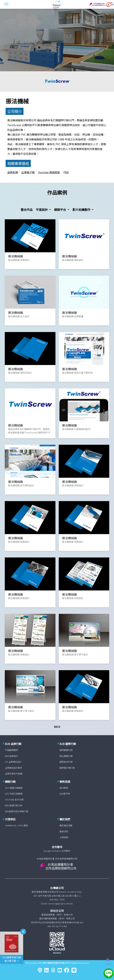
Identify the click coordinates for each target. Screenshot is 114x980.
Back (57, 727)
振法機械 (17, 101)
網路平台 (60, 210)
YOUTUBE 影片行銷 (14, 800)
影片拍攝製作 (82, 210)
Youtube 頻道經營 (49, 172)
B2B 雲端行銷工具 (14, 805)
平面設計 (42, 210)
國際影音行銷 (66, 762)
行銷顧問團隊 (11, 750)
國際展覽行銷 (66, 750)
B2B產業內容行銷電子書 (17, 811)
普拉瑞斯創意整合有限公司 (56, 963)
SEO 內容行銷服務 (14, 794)
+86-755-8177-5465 (57, 926)
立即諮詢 (64, 837)
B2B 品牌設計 (11, 756)
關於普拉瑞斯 (66, 825)
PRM (66, 172)
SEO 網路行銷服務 (14, 788)
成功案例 (64, 788)
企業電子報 (28, 172)
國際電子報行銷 (67, 768)
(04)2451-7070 (57, 900)
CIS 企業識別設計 (13, 762)
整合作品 (27, 210)
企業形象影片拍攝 (14, 774)
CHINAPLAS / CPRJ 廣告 (16, 825)
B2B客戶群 (65, 794)
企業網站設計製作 (14, 768)
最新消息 (64, 831)
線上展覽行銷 (66, 756)
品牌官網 (13, 172)
